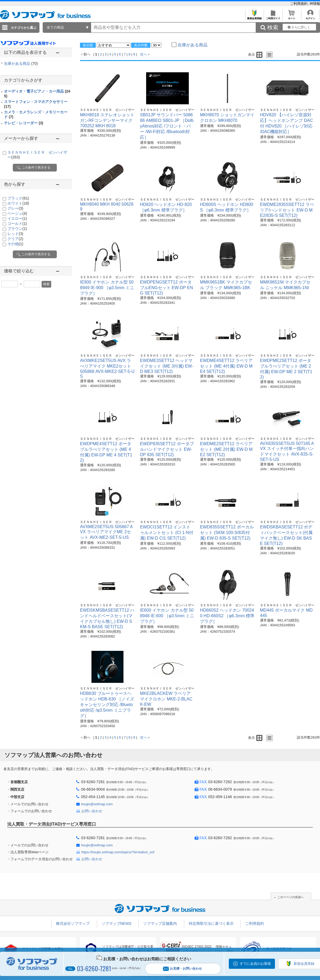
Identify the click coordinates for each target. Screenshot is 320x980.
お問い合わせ (92, 811)
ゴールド (17, 224)
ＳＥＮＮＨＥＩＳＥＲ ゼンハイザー (107, 110)
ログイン (310, 17)
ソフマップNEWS (117, 923)
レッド (15, 234)
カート (292, 17)
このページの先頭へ (291, 897)
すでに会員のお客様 (255, 964)
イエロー (17, 218)
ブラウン (17, 229)
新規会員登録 (254, 17)
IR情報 (315, 4)
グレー (15, 208)
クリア (15, 239)
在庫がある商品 (21, 63)
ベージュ (17, 213)
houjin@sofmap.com (97, 804)
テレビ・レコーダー (24, 123)
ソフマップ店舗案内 (160, 923)
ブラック (18, 198)
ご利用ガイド (273, 17)
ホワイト (18, 203)
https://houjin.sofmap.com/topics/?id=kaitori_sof (118, 852)
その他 (15, 244)
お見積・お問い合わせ (182, 969)
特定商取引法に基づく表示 (211, 923)
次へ (143, 54)
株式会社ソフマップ (73, 923)
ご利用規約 (299, 4)
